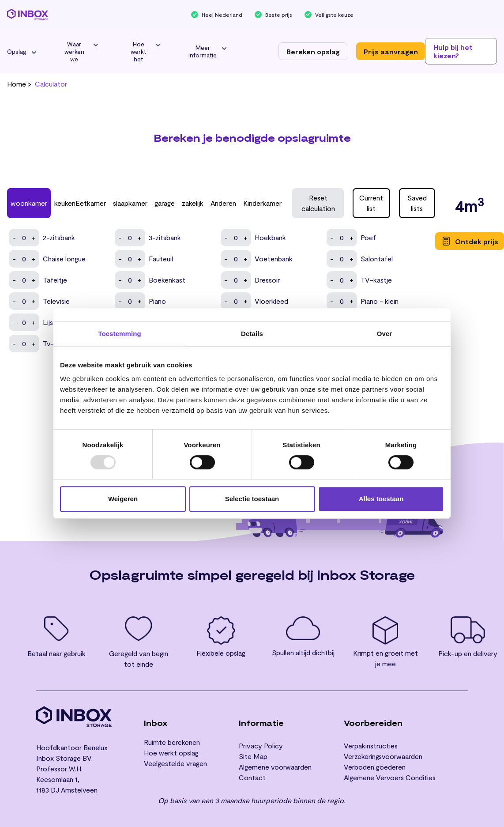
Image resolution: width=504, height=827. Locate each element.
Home (17, 84)
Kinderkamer (262, 203)
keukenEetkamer (80, 203)
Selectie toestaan (252, 499)
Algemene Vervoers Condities (390, 777)
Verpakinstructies (371, 746)
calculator (51, 84)
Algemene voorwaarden (275, 767)
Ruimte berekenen (172, 742)
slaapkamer (130, 203)
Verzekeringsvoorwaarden (383, 756)
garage (165, 203)
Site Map (253, 756)
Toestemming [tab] (120, 334)
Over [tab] (385, 334)
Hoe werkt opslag (171, 753)
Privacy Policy (261, 746)
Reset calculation (318, 203)
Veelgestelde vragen (175, 763)
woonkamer (29, 203)
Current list (371, 203)
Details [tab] (252, 334)
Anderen (223, 203)
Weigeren (123, 499)
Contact (252, 777)
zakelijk (193, 203)
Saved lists (417, 203)
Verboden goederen (375, 767)
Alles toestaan (381, 499)
